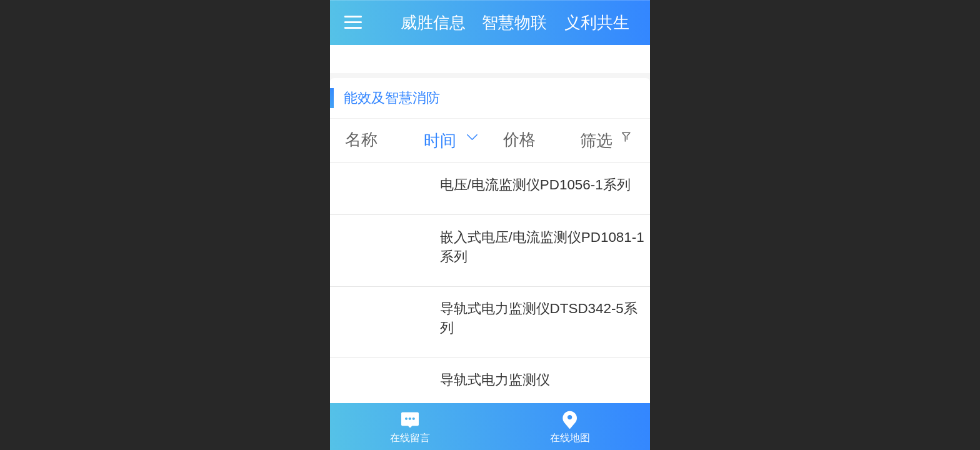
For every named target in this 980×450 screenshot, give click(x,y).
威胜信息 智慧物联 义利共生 (515, 22)
